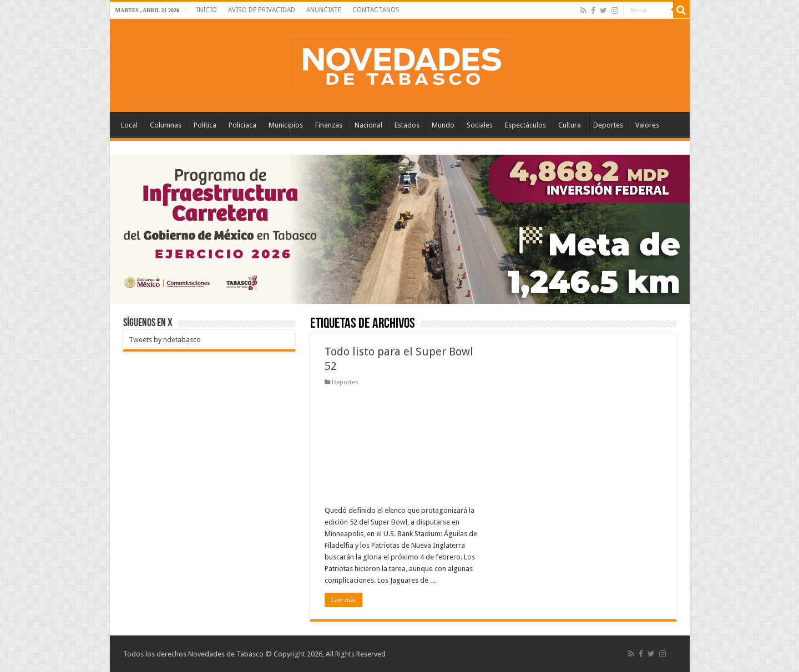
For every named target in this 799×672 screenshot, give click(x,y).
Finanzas (329, 125)
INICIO (207, 10)
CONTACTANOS (376, 10)
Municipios (286, 125)
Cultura (570, 125)
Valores (647, 125)
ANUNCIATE (324, 10)
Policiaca (242, 125)
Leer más (343, 600)
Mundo (443, 125)
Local (129, 125)
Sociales (480, 125)
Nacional (368, 125)
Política (205, 125)
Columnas (166, 125)
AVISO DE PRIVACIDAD (262, 10)
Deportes (608, 125)
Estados (407, 125)
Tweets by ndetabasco (165, 340)
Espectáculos (525, 125)
